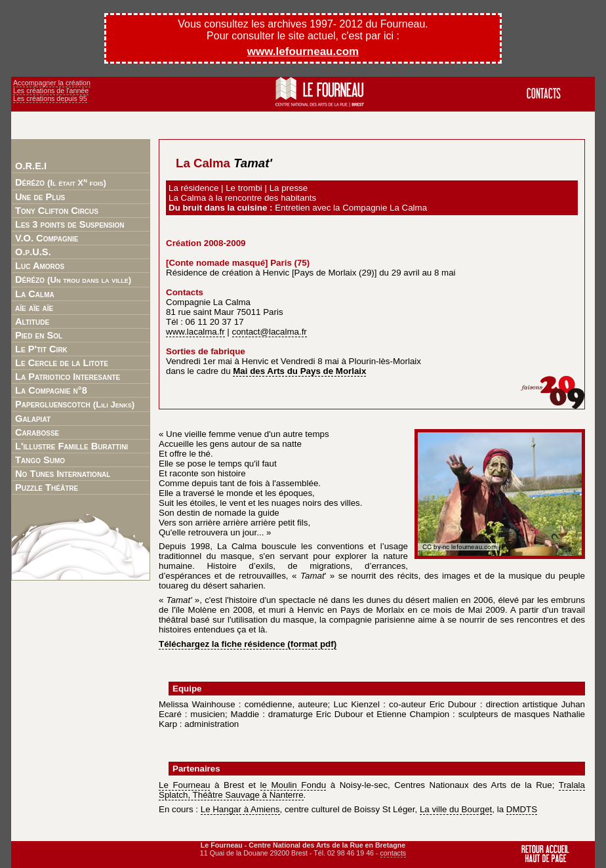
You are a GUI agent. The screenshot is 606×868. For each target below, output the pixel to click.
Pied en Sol (39, 335)
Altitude (32, 321)
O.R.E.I (31, 166)
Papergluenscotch (75, 404)
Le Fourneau (184, 785)
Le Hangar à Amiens (240, 809)
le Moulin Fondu (293, 785)
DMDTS (522, 809)
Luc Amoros (40, 266)
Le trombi (244, 188)
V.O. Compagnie (47, 238)
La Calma (35, 294)
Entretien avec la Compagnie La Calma (351, 208)
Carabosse (37, 432)
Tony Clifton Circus (57, 211)
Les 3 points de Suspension (70, 224)
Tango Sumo (40, 460)
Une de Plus (40, 197)
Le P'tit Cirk (41, 349)
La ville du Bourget (456, 809)
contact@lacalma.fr (270, 332)
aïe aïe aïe (34, 308)
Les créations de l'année (51, 91)
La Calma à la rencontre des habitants (242, 198)
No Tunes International (63, 474)
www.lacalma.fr (195, 332)
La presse (289, 188)
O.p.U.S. (33, 252)
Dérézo (61, 182)
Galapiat (33, 419)
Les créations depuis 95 (50, 98)
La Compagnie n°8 (51, 390)
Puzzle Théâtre (47, 487)
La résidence (193, 188)
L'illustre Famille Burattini (71, 446)
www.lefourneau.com (303, 52)
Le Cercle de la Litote (62, 363)
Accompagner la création (52, 83)
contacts (394, 853)
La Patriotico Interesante (68, 377)
